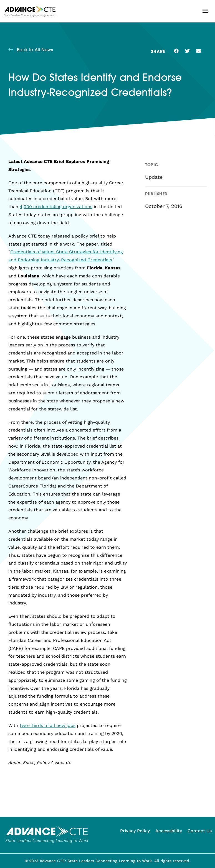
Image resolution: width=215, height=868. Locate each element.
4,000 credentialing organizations (56, 207)
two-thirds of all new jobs (48, 725)
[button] (205, 11)
